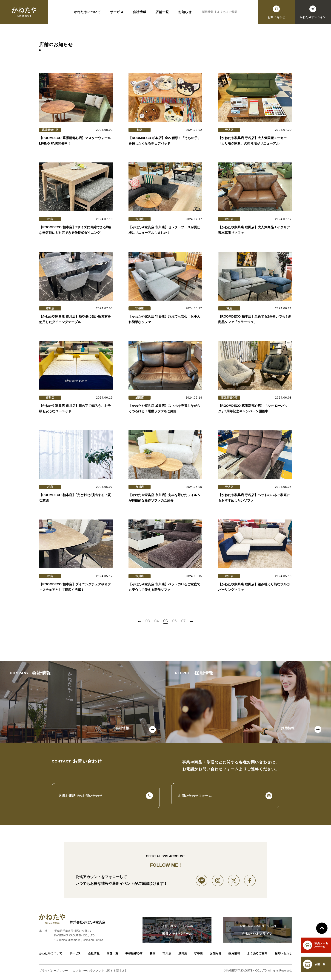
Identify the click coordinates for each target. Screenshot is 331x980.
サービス (117, 12)
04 (157, 621)
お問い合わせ (283, 953)
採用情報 (208, 12)
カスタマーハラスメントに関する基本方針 (100, 971)
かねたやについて (87, 12)
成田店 (183, 953)
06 (174, 621)
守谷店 (198, 953)
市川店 (167, 953)
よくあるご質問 (227, 12)
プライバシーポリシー (54, 971)
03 (148, 621)
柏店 (153, 953)
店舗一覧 (162, 12)
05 (166, 621)
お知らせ (185, 12)
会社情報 (139, 12)
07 (183, 621)
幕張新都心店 (134, 953)
